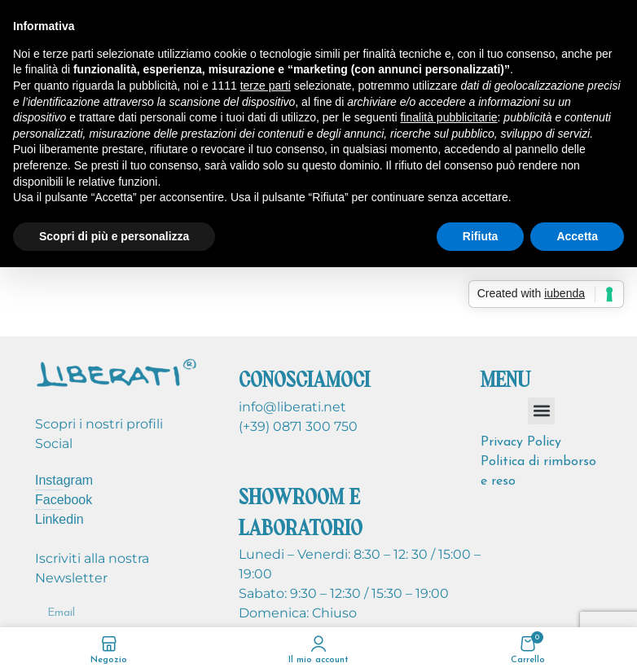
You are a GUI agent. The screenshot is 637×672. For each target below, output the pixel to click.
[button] (541, 411)
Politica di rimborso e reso (538, 472)
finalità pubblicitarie (448, 117)
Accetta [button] (577, 236)
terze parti (266, 86)
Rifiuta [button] (481, 236)
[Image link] (116, 372)
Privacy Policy (521, 442)
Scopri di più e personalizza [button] (114, 236)
